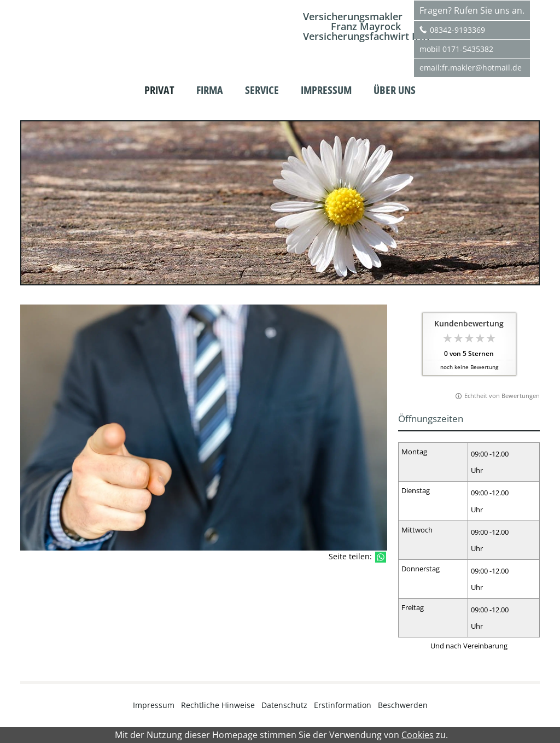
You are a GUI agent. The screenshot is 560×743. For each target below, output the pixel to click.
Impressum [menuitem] (326, 90)
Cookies (418, 735)
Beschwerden (403, 705)
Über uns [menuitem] (395, 90)
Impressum (154, 705)
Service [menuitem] (262, 90)
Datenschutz (284, 705)
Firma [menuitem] (210, 90)
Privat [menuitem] (159, 90)
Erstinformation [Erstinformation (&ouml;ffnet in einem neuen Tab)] (343, 705)
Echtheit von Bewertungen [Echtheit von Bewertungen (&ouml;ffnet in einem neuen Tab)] (502, 396)
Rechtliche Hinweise (218, 705)
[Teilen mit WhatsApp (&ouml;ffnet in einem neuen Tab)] (381, 557)
